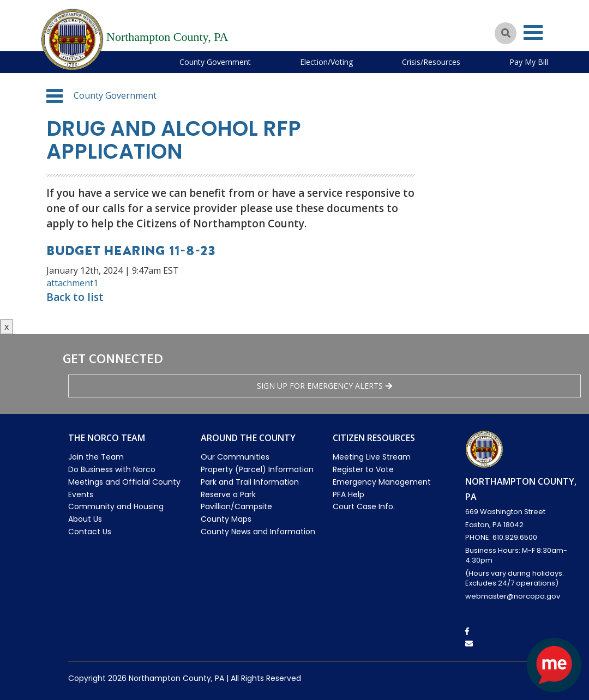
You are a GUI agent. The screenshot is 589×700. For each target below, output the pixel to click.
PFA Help (348, 494)
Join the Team (96, 457)
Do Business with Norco (112, 469)
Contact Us (90, 532)
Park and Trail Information (250, 482)
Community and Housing (116, 506)
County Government (215, 62)
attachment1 (72, 283)
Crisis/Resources (431, 62)
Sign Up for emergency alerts (324, 386)
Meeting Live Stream (372, 457)
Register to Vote (363, 469)
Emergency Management (382, 482)
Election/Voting (326, 62)
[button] (55, 96)
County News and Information (258, 532)
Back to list (75, 297)
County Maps (226, 519)
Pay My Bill (529, 62)
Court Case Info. (364, 506)
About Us (85, 519)
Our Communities (235, 457)
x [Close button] (7, 327)
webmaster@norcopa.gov (513, 596)
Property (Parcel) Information (257, 469)
